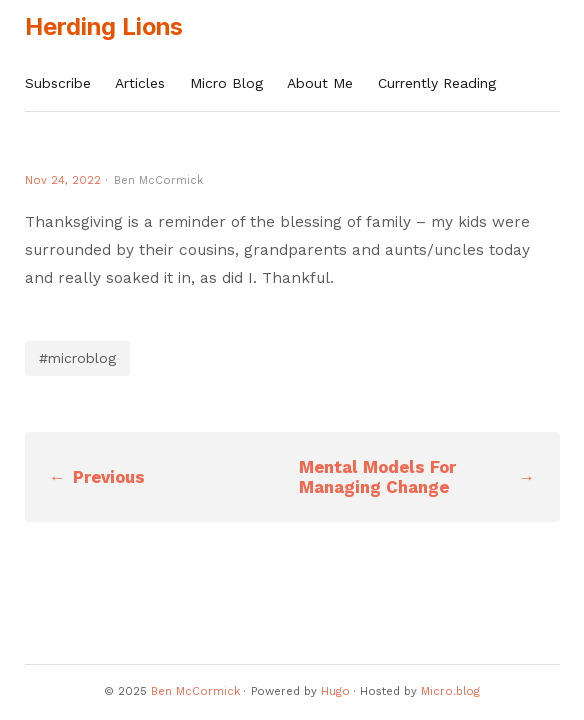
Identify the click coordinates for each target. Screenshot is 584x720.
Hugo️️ (335, 691)
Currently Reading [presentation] (437, 83)
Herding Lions (104, 26)
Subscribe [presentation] (58, 83)
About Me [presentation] (320, 83)
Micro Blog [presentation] (226, 83)
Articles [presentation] (140, 83)
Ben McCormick (195, 691)
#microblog (77, 358)
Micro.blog (450, 691)
